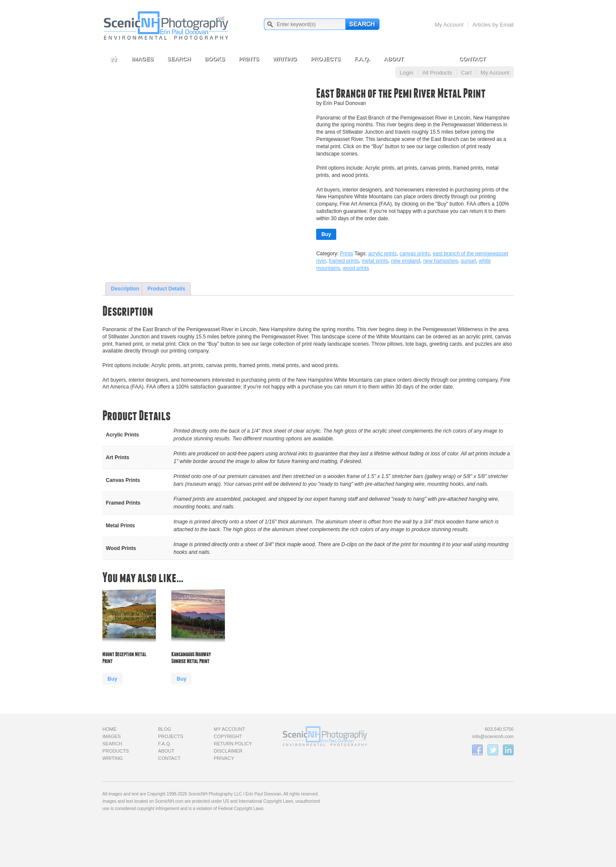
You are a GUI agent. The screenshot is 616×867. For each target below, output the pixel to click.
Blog (165, 729)
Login (407, 73)
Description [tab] (125, 289)
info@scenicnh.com (493, 736)
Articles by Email (493, 25)
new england (406, 261)
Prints (249, 59)
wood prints (356, 268)
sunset (468, 261)
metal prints (375, 261)
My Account (449, 25)
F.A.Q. (362, 59)
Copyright (228, 736)
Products (116, 751)
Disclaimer (228, 751)
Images (142, 59)
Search (179, 59)
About (394, 59)
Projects (326, 59)
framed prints (344, 261)
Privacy (224, 758)
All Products (437, 73)
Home (109, 729)
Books (215, 59)
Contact (472, 59)
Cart (466, 73)
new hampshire (441, 261)
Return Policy (233, 744)
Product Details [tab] (166, 289)
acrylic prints (382, 254)
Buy (326, 234)
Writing (285, 59)
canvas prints (415, 254)
